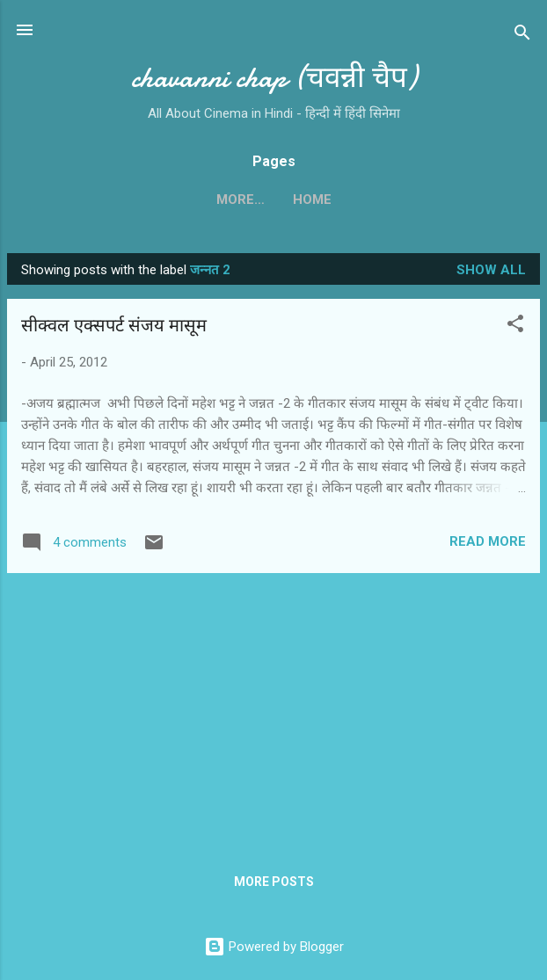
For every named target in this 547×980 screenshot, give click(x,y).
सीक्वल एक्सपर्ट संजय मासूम (114, 326)
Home (273, 200)
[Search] (522, 36)
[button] (515, 327)
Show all (491, 270)
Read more (488, 541)
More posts (274, 882)
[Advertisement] (273, 710)
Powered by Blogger (274, 947)
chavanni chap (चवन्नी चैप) (274, 78)
